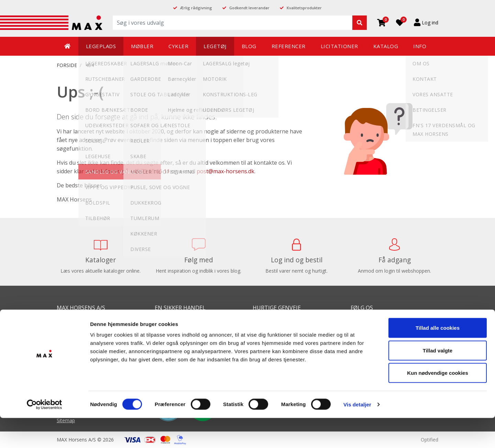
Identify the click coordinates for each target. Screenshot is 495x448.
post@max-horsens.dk (225, 171)
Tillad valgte (438, 380)
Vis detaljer (357, 434)
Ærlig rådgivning (196, 8)
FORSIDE (67, 65)
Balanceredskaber (273, 333)
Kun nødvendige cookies (438, 403)
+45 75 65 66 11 (150, 171)
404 (90, 65)
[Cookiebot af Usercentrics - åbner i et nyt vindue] (45, 435)
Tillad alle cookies (438, 358)
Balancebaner (268, 323)
